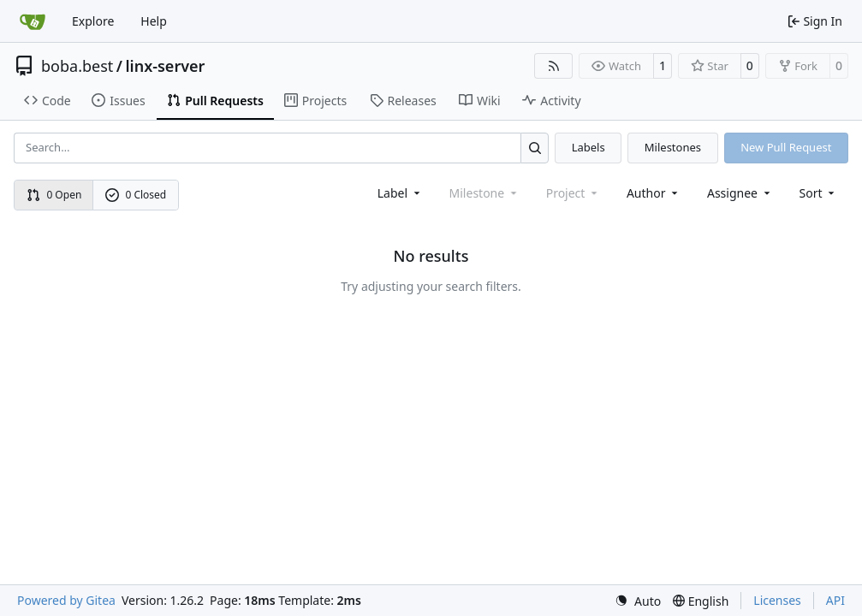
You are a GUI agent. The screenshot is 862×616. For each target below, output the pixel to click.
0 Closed (136, 195)
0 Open (54, 195)
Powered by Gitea (66, 600)
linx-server (165, 66)
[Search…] (535, 148)
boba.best (77, 66)
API (835, 600)
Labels (589, 147)
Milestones (673, 147)
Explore (93, 21)
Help (154, 21)
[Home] (33, 21)
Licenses (777, 600)
